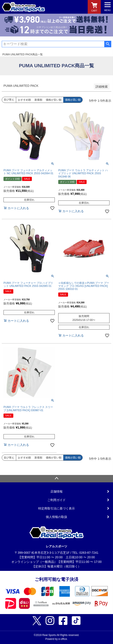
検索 (108, 44)
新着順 (38, 100)
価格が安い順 (54, 100)
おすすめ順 (24, 100)
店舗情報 (56, 491)
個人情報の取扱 (56, 517)
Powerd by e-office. (57, 639)
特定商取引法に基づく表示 (56, 508)
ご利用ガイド (56, 500)
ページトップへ (56, 479)
